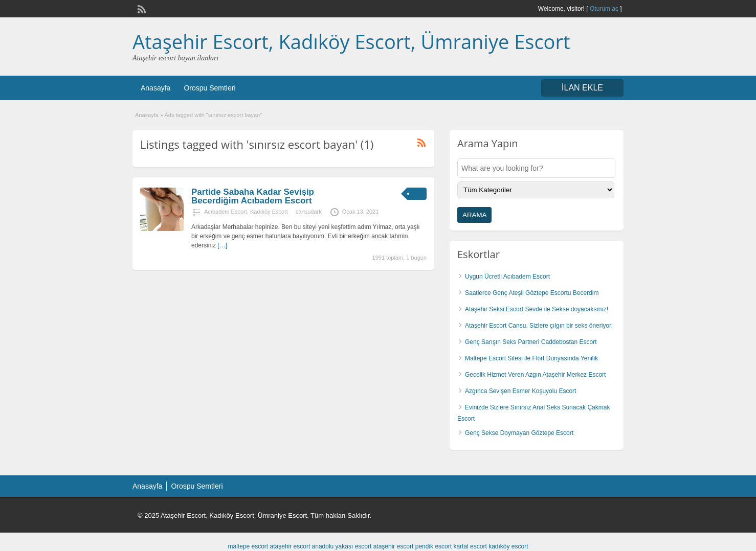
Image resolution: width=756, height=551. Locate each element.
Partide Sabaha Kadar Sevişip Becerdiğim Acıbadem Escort (253, 196)
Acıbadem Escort (226, 212)
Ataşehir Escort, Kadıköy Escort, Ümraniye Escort (351, 41)
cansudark (309, 212)
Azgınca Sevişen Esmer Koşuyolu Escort (520, 391)
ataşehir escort (290, 546)
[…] (222, 245)
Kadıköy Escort (269, 212)
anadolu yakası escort (342, 546)
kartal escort (470, 546)
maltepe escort (248, 546)
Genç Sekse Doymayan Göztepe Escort (519, 433)
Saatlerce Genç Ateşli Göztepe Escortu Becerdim (532, 293)
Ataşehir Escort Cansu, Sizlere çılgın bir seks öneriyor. (539, 326)
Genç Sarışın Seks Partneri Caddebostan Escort (531, 342)
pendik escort (433, 546)
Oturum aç (605, 9)
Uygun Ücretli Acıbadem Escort (507, 277)
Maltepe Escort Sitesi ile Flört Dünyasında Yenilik (531, 358)
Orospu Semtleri (209, 88)
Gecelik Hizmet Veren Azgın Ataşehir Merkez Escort (535, 375)
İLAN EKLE (582, 88)
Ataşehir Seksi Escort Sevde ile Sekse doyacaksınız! (537, 309)
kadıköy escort (508, 546)
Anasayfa (155, 88)
